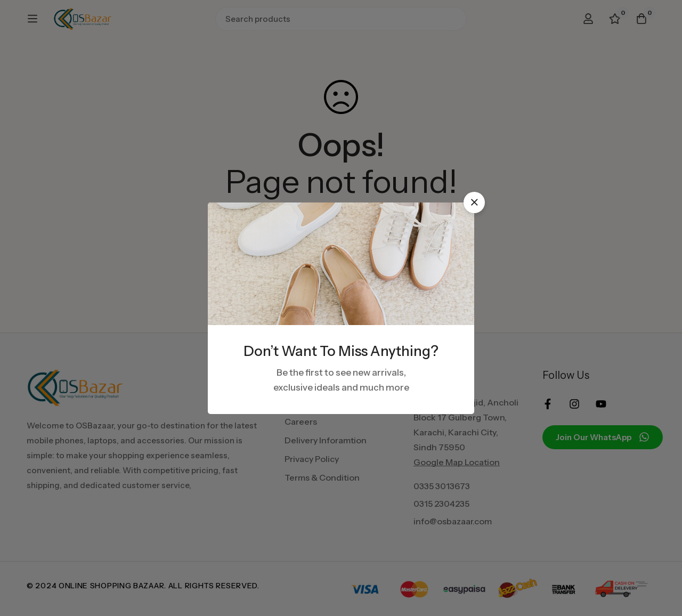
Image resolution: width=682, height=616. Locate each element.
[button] (474, 202)
